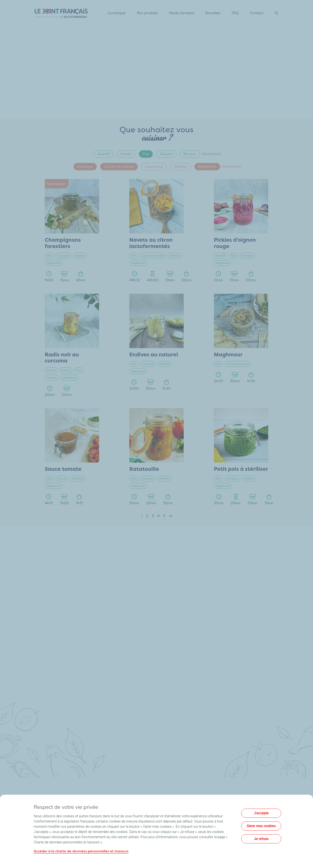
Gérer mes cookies (261, 826)
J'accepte (261, 813)
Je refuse (261, 839)
